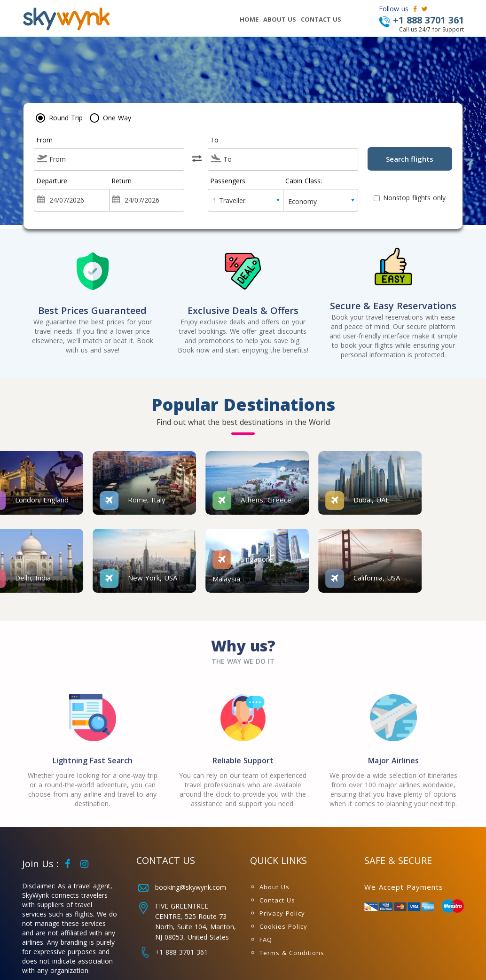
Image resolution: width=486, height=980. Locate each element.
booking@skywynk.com (191, 887)
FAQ (266, 940)
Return (121, 181)
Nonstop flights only (410, 198)
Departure (52, 181)
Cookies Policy (283, 926)
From (44, 140)
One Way (117, 118)
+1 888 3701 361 (181, 952)
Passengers (228, 181)
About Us (274, 887)
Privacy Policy (282, 913)
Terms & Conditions (292, 953)
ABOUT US (280, 19)
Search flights (410, 159)
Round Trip (66, 118)
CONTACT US (321, 19)
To (214, 140)
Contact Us (277, 900)
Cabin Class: (304, 181)
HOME (249, 19)
